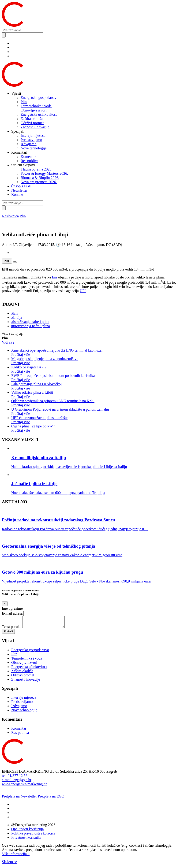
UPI (83, 291)
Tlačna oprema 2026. (37, 169)
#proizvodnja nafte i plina (31, 326)
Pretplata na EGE (51, 798)
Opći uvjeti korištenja (28, 831)
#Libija (17, 317)
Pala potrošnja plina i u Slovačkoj (95, 386)
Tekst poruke (12, 629)
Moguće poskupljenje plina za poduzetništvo (95, 361)
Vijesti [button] (16, 93)
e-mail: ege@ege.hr (17, 782)
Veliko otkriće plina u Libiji (95, 395)
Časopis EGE (21, 186)
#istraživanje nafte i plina (30, 322)
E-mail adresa (12, 613)
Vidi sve (8, 342)
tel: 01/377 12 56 (15, 778)
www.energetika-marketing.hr (24, 786)
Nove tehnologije (34, 148)
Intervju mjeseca (33, 135)
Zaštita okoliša (32, 119)
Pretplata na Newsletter (19, 798)
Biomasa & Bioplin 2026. (40, 178)
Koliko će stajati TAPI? (95, 369)
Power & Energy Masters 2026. (44, 173)
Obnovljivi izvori (34, 110)
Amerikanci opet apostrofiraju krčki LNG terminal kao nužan (95, 352)
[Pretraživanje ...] (23, 30)
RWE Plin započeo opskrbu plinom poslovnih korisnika (95, 378)
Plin (24, 102)
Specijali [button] (18, 131)
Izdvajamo (29, 144)
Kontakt (17, 195)
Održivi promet (32, 123)
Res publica (29, 161)
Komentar (28, 157)
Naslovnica (10, 216)
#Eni (15, 313)
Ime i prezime (12, 608)
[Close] (5, 604)
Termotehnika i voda (36, 106)
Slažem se (9, 864)
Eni (54, 277)
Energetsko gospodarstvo (39, 98)
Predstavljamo (31, 140)
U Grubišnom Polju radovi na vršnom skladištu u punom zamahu (95, 412)
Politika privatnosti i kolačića (33, 835)
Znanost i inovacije (35, 127)
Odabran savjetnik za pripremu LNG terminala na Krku (95, 403)
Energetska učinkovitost (39, 114)
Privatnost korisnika (26, 840)
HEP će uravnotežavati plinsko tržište (95, 420)
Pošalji (8, 633)
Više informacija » (16, 856)
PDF (7, 261)
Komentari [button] (19, 152)
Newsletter (19, 190)
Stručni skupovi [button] (23, 165)
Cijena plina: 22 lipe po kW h (95, 428)
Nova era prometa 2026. (39, 182)
